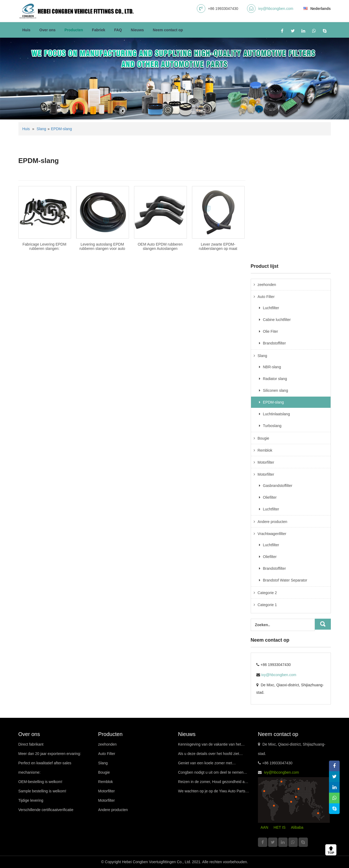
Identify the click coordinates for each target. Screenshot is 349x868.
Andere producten (272, 522)
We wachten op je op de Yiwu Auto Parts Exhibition (212, 792)
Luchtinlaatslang (277, 414)
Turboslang (272, 426)
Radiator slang (275, 379)
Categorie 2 (267, 593)
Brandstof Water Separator (285, 580)
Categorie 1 (267, 605)
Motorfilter (266, 462)
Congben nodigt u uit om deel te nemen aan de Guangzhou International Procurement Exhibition (211, 774)
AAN (264, 827)
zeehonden (267, 285)
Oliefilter (270, 497)
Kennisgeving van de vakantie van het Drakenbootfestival (210, 746)
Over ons (47, 30)
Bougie (264, 438)
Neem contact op (168, 30)
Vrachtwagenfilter (272, 534)
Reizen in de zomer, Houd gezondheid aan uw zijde (213, 783)
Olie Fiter (271, 331)
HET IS (280, 827)
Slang (41, 129)
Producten (74, 30)
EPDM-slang (62, 129)
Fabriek (99, 30)
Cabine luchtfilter (277, 320)
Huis (26, 30)
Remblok (265, 450)
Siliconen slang (276, 390)
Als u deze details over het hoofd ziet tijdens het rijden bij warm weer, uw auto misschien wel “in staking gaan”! (211, 755)
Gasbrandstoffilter (278, 486)
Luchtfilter (271, 308)
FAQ (118, 30)
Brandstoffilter (275, 343)
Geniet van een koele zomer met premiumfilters (205, 764)
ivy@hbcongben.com (276, 9)
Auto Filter (266, 297)
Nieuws (137, 30)
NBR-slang (272, 367)
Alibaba (297, 827)
